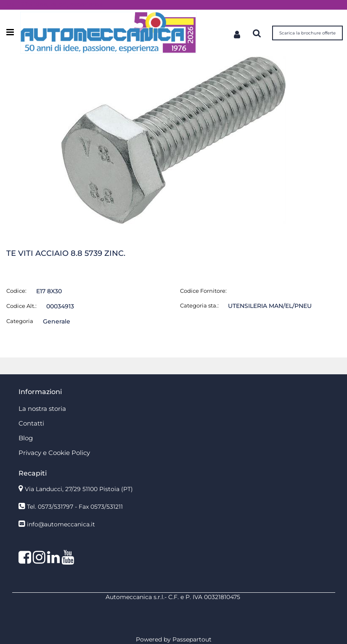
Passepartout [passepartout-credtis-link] (192, 639)
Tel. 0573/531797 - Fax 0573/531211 (75, 507)
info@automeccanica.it (61, 524)
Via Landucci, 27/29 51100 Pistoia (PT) (79, 489)
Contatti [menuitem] (31, 423)
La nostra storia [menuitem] (42, 409)
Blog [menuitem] (26, 438)
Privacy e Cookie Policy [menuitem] (54, 453)
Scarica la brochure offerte (307, 33)
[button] (173, 139)
